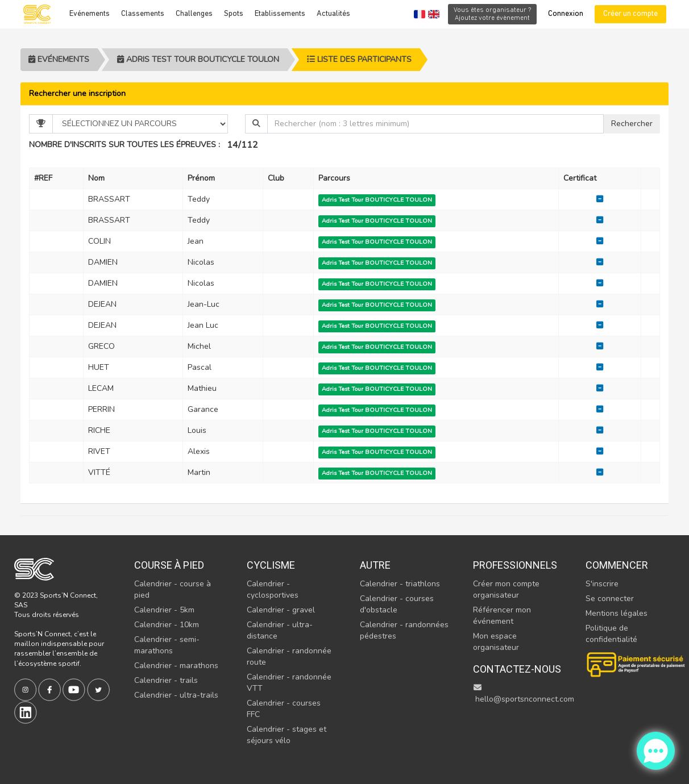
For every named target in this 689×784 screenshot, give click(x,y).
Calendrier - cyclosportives (273, 589)
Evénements (90, 14)
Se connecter (610, 599)
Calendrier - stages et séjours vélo (287, 735)
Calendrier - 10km (167, 625)
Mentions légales (617, 613)
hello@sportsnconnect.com (524, 694)
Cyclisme (271, 565)
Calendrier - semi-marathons (167, 645)
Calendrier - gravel (281, 610)
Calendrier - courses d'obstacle (397, 604)
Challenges (194, 14)
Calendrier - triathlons (400, 584)
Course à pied (169, 565)
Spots (234, 14)
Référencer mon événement (502, 616)
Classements (143, 14)
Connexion (566, 14)
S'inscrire (602, 584)
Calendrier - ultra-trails (176, 695)
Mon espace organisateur (496, 642)
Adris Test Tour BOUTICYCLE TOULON (198, 59)
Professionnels (515, 565)
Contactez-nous (517, 669)
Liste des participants (359, 59)
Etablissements (280, 14)
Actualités (333, 14)
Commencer (617, 565)
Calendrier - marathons (176, 666)
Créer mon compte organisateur (506, 589)
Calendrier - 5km (164, 610)
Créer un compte (630, 14)
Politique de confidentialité (611, 634)
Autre (375, 565)
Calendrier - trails (166, 680)
